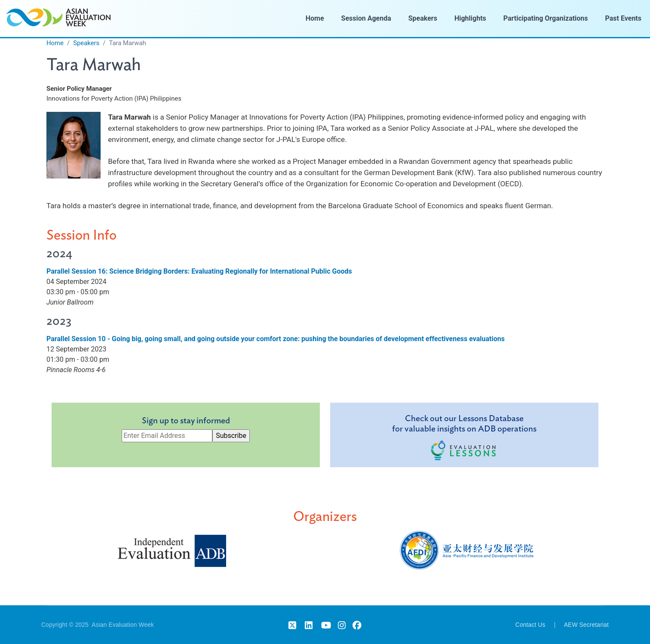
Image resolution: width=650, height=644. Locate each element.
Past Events (623, 18)
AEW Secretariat (586, 625)
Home (315, 18)
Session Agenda (366, 18)
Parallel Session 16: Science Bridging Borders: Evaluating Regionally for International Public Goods (199, 271)
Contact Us (530, 625)
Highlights (470, 18)
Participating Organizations (546, 18)
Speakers (423, 18)
